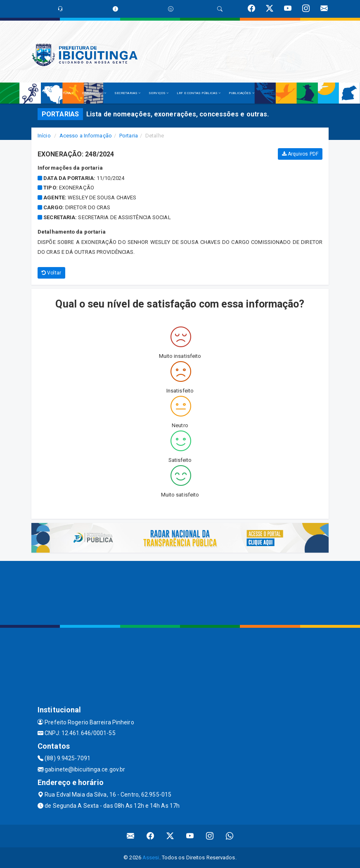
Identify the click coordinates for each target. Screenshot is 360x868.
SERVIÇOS (159, 93)
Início (44, 136)
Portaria (129, 136)
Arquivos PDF (300, 154)
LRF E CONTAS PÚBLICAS (199, 93)
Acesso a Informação (86, 136)
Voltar (51, 273)
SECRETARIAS (127, 93)
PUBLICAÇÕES (241, 93)
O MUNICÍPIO (94, 93)
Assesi (151, 857)
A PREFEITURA (61, 93)
